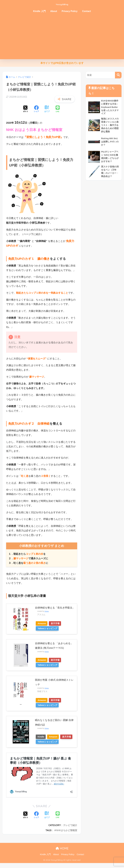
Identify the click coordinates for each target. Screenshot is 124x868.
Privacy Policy (70, 11)
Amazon (43, 623)
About (54, 11)
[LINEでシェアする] (58, 109)
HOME (62, 853)
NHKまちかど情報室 (67, 835)
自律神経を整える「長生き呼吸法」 (55, 608)
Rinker (47, 611)
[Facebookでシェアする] (36, 109)
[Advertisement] (62, 37)
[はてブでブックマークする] (47, 109)
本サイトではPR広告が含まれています (62, 63)
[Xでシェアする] (26, 109)
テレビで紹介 (70, 830)
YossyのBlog (62, 4)
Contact (87, 11)
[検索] (118, 75)
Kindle (42, 737)
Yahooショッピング (48, 628)
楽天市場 (58, 623)
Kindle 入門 (39, 11)
